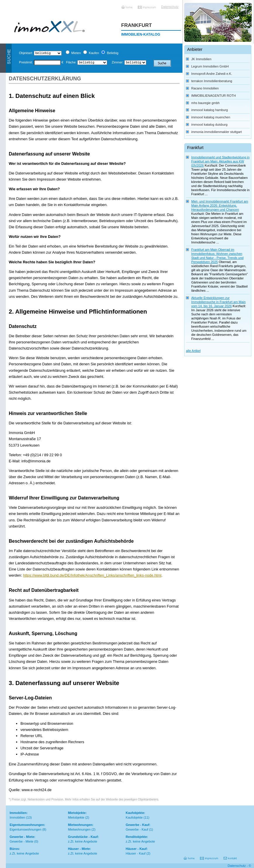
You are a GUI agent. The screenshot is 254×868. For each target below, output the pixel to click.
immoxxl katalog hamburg (209, 110)
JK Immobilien (201, 59)
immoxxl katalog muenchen (211, 117)
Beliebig (113, 53)
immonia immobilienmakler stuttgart (216, 132)
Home (127, 5)
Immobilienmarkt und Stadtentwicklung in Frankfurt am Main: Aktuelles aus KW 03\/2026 (220, 161)
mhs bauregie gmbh (205, 103)
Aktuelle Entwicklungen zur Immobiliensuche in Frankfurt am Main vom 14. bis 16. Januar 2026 (218, 302)
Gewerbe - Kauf (137, 829)
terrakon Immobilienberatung (212, 81)
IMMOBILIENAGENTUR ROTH (214, 96)
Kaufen (94, 53)
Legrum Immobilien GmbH (210, 66)
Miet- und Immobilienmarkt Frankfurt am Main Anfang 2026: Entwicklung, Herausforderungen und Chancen (220, 205)
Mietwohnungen (79, 829)
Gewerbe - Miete (21, 841)
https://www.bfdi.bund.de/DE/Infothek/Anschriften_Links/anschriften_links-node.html (92, 575)
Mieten (76, 53)
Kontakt (231, 856)
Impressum (147, 5)
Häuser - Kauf (136, 853)
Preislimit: (26, 62)
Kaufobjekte (134, 817)
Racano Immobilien (205, 88)
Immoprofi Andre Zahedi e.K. (212, 74)
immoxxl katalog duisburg (209, 125)
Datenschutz (168, 7)
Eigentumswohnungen (26, 829)
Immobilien (17, 817)
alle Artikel (193, 351)
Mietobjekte (76, 817)
